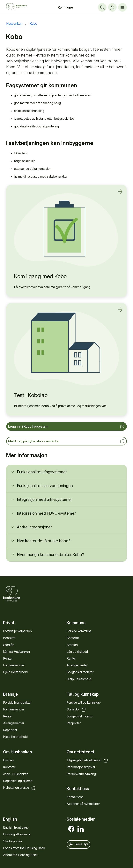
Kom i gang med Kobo (40, 276)
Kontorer (9, 767)
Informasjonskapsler (81, 767)
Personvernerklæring (81, 774)
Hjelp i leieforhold (15, 672)
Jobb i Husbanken (16, 774)
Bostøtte (9, 638)
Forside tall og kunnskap (84, 702)
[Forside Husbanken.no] (20, 6)
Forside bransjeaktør (17, 702)
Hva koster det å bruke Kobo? (44, 541)
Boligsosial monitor (80, 672)
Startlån (9, 645)
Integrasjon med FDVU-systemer (46, 513)
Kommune (65, 7)
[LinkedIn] (81, 829)
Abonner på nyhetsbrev (83, 804)
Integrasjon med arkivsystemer (44, 499)
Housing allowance (17, 834)
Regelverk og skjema (18, 781)
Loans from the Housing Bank (24, 848)
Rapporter (10, 730)
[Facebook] (71, 829)
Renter (8, 658)
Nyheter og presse (20, 788)
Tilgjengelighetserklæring (88, 760)
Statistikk (76, 709)
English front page (16, 827)
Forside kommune (79, 631)
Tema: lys (78, 844)
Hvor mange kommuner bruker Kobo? (51, 555)
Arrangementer (77, 665)
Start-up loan (12, 841)
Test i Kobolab (31, 395)
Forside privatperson (17, 631)
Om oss (8, 760)
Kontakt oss (75, 797)
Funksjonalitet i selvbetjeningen (45, 486)
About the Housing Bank (20, 855)
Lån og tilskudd (77, 652)
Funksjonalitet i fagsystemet (42, 472)
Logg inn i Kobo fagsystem (66, 426)
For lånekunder (14, 665)
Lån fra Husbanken (16, 652)
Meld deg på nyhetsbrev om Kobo (66, 441)
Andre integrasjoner (34, 527)
